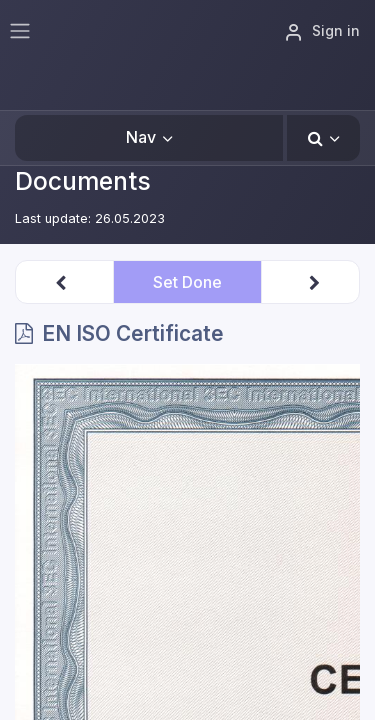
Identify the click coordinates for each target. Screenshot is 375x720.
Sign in (322, 32)
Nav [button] (141, 137)
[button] (323, 138)
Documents (83, 181)
